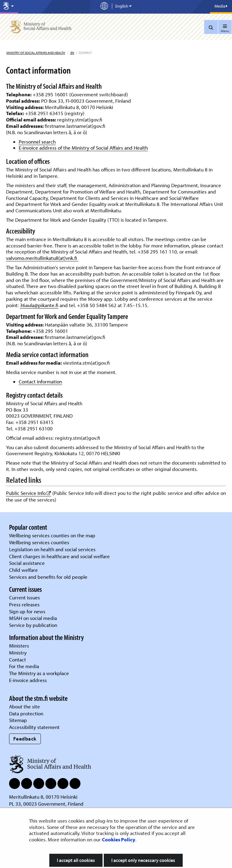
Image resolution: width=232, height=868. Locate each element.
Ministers (19, 646)
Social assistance (27, 563)
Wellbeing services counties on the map (52, 535)
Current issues (25, 597)
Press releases (24, 604)
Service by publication (33, 625)
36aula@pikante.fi (39, 305)
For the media (24, 666)
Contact (18, 659)
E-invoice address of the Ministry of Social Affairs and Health (83, 148)
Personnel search (37, 142)
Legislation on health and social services (52, 549)
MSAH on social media (33, 618)
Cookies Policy (119, 839)
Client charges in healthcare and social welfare (59, 556)
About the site (25, 706)
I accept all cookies (76, 860)
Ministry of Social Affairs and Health (36, 53)
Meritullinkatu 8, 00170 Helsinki (43, 797)
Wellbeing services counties (39, 542)
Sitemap (18, 720)
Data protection (26, 713)
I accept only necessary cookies (143, 860)
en (72, 53)
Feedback (25, 739)
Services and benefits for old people (48, 577)
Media (221, 6)
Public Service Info (29, 493)
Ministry (18, 653)
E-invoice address (28, 680)
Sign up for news (27, 611)
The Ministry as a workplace (39, 673)
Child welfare (23, 570)
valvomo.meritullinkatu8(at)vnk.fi (42, 258)
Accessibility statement (34, 727)
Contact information (40, 381)
